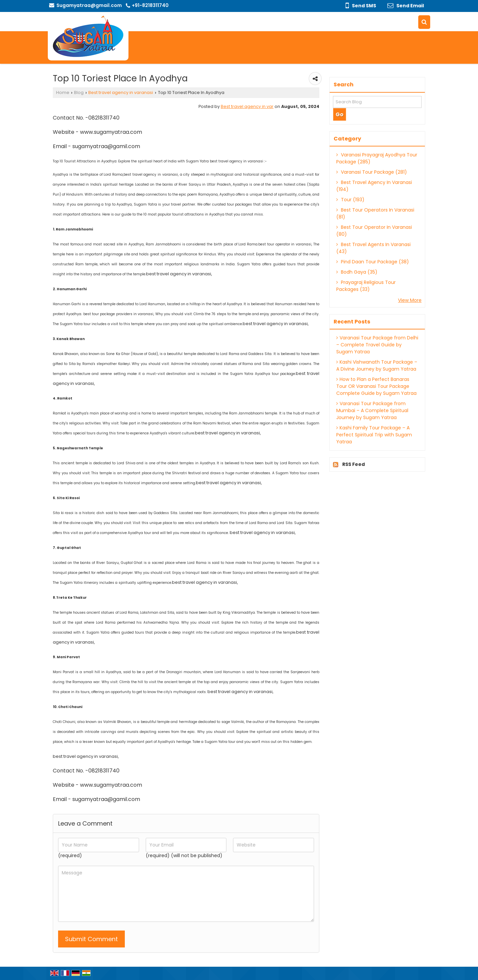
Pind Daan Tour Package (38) (373, 262)
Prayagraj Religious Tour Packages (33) (366, 286)
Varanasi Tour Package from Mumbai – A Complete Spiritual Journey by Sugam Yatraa (372, 410)
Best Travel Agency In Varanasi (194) (374, 186)
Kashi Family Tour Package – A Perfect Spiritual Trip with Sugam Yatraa (374, 435)
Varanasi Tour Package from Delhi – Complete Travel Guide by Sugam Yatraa (377, 345)
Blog (79, 92)
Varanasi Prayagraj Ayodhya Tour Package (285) (377, 158)
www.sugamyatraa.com (111, 132)
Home (63, 92)
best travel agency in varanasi (151, 175)
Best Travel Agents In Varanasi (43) (373, 248)
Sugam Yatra (197, 161)
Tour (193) (350, 200)
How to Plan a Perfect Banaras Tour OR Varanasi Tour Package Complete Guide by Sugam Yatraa (376, 386)
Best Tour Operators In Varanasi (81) (375, 213)
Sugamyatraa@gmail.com (89, 5)
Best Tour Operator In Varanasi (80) (374, 231)
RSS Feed (354, 464)
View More (410, 300)
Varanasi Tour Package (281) (372, 172)
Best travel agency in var (247, 106)
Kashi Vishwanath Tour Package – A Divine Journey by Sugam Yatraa (377, 365)
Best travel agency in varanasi (121, 92)
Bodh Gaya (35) (357, 272)
